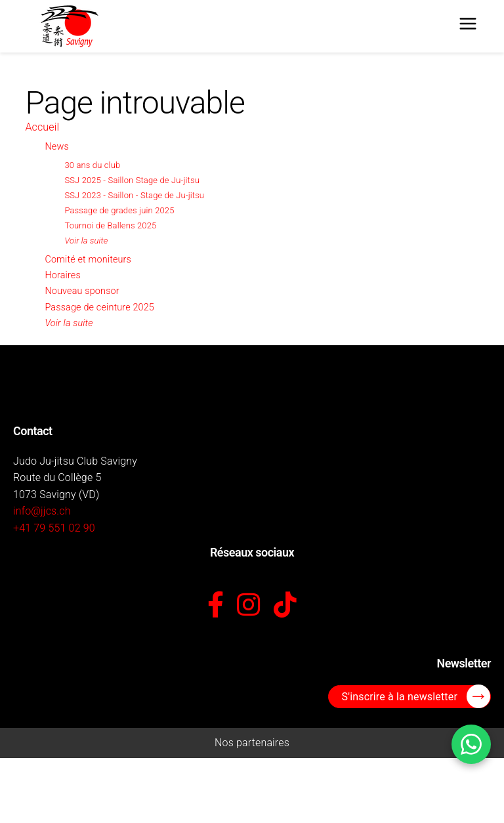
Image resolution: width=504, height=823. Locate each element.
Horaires (62, 275)
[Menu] (468, 26)
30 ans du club (92, 165)
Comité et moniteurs (88, 260)
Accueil (42, 127)
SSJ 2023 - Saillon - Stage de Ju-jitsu (134, 195)
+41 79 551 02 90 (54, 528)
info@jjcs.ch (42, 511)
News (56, 147)
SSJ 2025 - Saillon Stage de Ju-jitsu (132, 180)
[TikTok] (285, 606)
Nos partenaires (252, 743)
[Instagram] (248, 606)
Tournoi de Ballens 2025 (110, 225)
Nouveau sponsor (82, 291)
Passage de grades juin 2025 (119, 210)
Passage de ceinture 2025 (99, 307)
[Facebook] (216, 606)
